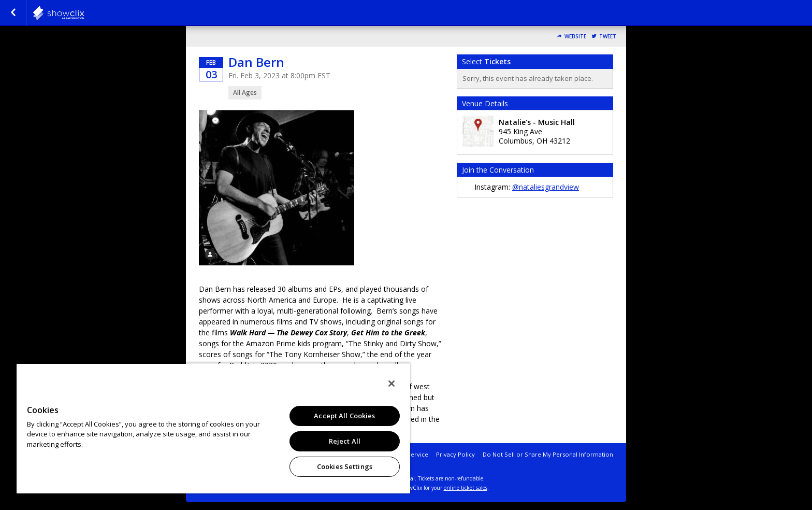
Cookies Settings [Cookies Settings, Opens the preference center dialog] (345, 466)
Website (575, 37)
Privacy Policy (455, 454)
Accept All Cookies (344, 416)
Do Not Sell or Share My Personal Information (548, 454)
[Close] (392, 384)
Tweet (608, 37)
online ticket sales (466, 488)
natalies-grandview (84, 13)
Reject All (345, 441)
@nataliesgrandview (546, 187)
